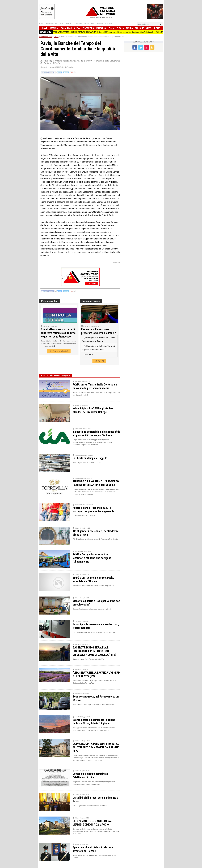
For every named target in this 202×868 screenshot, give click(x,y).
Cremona (54, 28)
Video (149, 28)
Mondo (129, 28)
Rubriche (139, 28)
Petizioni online (50, 301)
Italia (112, 28)
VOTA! (99, 361)
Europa (120, 28)
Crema (77, 28)
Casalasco (66, 28)
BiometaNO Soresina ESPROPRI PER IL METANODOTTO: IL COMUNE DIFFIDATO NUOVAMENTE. (66, 32)
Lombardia (101, 28)
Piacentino (88, 28)
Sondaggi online (91, 301)
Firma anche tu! (59, 351)
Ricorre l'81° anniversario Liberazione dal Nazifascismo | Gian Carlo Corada (129, 32)
